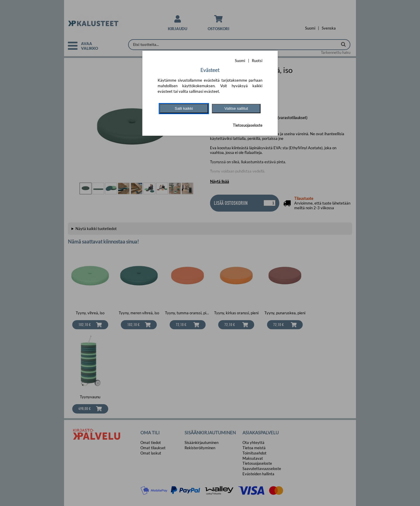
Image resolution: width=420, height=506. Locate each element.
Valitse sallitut (236, 108)
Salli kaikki (184, 108)
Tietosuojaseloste (248, 125)
